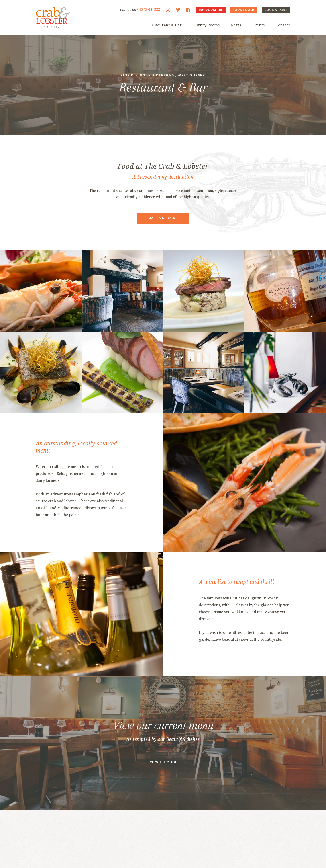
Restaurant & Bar (166, 25)
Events (259, 25)
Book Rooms (244, 10)
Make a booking (163, 218)
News (236, 25)
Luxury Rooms (206, 25)
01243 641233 (149, 10)
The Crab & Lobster (53, 17)
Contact (283, 25)
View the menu (163, 762)
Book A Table (276, 10)
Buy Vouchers (211, 10)
